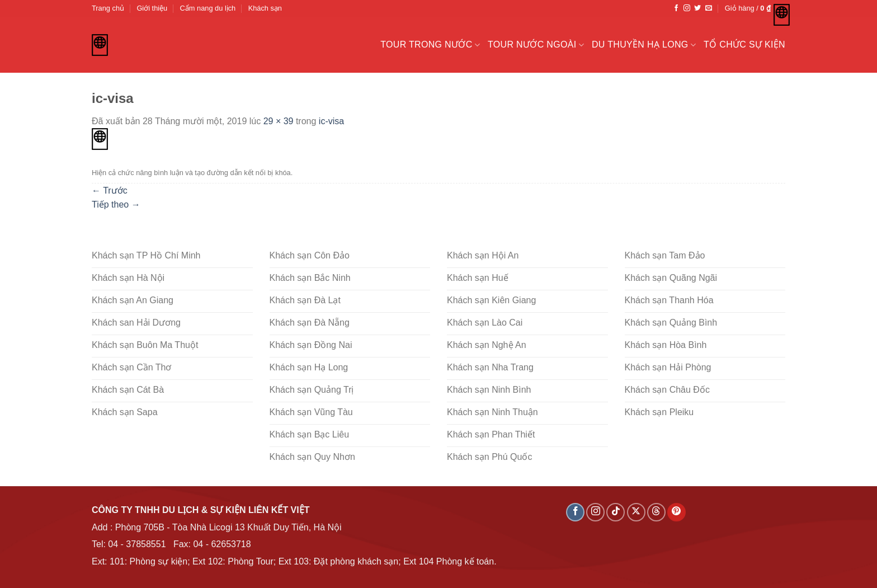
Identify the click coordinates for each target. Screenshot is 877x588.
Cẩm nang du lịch (208, 8)
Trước (110, 190)
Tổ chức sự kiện (744, 44)
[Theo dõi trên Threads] (656, 512)
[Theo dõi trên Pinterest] (676, 512)
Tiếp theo (116, 204)
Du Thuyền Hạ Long (644, 45)
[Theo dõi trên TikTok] (616, 512)
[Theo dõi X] (636, 512)
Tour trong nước (430, 45)
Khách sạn (265, 8)
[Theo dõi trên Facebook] (676, 8)
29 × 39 (279, 121)
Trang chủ (108, 8)
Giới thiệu (152, 8)
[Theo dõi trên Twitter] (697, 8)
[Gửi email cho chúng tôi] (709, 8)
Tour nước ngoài (536, 45)
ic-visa (331, 121)
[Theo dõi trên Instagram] (687, 8)
